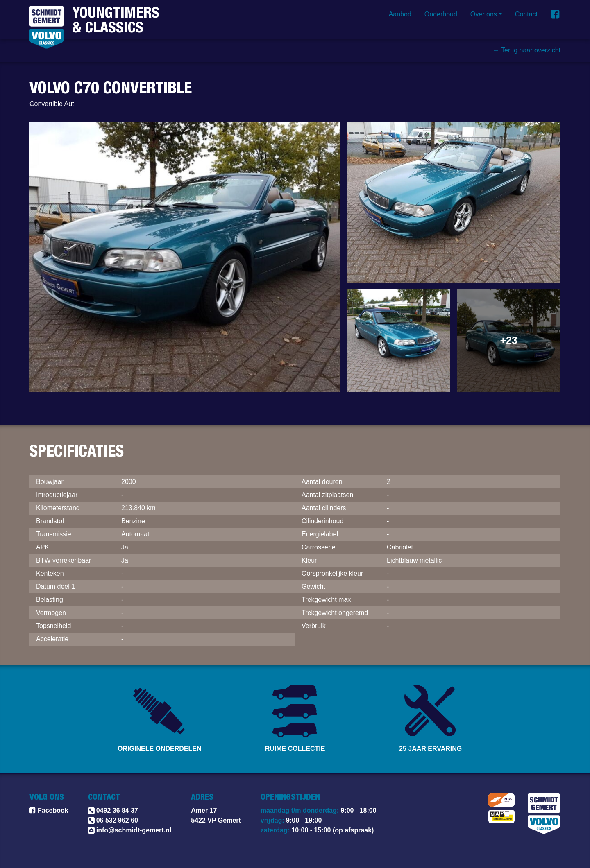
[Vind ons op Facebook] (556, 14)
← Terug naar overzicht (527, 51)
